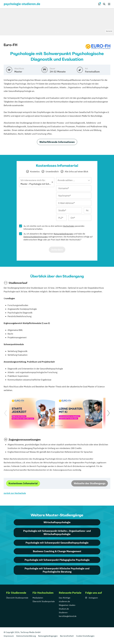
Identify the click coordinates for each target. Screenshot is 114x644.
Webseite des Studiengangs (90, 483)
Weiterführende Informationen (57, 142)
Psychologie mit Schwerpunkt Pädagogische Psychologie (57, 560)
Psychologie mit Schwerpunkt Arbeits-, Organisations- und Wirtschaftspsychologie (57, 532)
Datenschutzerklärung (26, 636)
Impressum (9, 636)
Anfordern (57, 250)
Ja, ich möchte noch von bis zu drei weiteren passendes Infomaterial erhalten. (54, 227)
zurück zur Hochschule (15, 493)
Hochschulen (69, 226)
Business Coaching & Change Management (57, 551)
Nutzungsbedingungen (64, 234)
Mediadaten (38, 598)
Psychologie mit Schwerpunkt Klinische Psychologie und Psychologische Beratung (57, 570)
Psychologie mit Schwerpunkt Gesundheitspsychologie (57, 543)
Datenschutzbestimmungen (36, 237)
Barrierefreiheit (67, 636)
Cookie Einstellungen (85, 636)
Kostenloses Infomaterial (23, 483)
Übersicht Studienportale (17, 598)
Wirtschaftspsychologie (57, 522)
